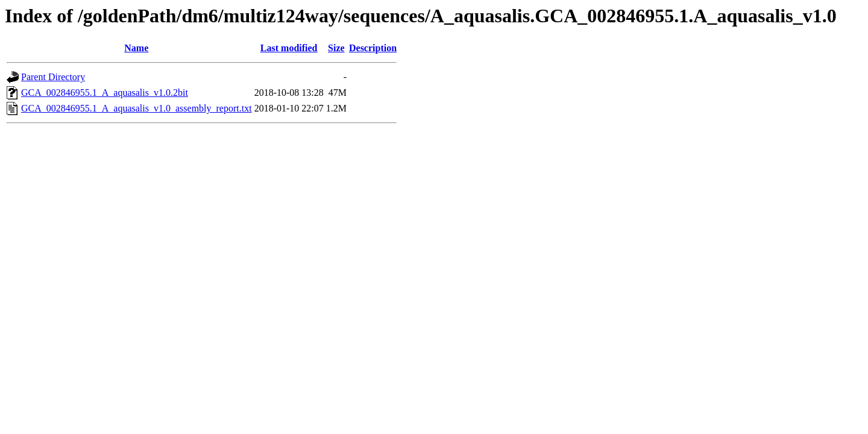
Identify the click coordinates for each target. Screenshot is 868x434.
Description (373, 48)
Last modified (289, 48)
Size (336, 48)
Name (136, 48)
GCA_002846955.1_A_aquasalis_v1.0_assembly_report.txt (137, 108)
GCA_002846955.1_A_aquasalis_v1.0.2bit (105, 93)
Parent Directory (53, 77)
